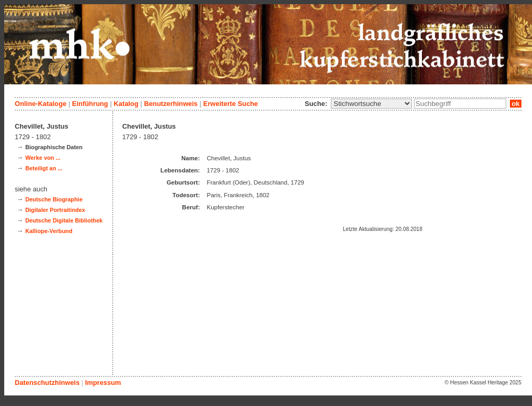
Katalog (126, 104)
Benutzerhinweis (171, 104)
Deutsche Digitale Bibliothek (64, 220)
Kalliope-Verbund (49, 231)
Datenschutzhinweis (47, 383)
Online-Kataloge (41, 104)
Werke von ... (43, 158)
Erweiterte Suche (231, 104)
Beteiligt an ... (44, 168)
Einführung (90, 104)
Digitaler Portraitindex (55, 210)
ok (516, 104)
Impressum (103, 383)
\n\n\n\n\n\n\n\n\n (371, 104)
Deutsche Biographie (54, 199)
